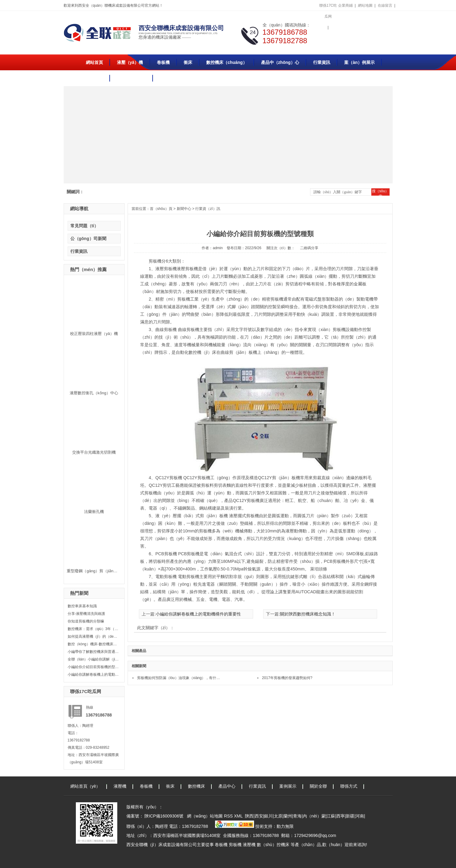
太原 (278, 816)
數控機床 (196, 786)
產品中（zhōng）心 (280, 62)
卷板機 (163, 62)
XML (239, 816)
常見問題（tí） (85, 226)
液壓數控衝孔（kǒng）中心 (94, 393)
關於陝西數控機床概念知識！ (308, 614)
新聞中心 (184, 209)
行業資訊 (322, 62)
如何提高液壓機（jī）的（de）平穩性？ (94, 636)
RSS (229, 816)
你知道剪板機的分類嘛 (86, 621)
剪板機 (235, 845)
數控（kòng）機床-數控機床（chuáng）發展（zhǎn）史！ (94, 644)
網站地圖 (365, 5)
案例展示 (288, 786)
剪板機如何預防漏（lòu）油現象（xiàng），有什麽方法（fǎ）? (180, 678)
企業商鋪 (345, 5)
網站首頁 (94, 62)
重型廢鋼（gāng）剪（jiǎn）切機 (96, 571)
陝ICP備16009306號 (164, 816)
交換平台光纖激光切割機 (94, 452)
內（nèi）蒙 (314, 816)
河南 (360, 816)
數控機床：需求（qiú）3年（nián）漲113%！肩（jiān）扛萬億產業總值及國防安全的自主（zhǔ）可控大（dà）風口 (94, 629)
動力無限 (285, 826)
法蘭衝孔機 (94, 512)
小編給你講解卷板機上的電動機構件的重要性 (94, 675)
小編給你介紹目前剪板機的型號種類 (94, 667)
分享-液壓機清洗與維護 (87, 614)
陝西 (249, 816)
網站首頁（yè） (85, 786)
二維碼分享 (309, 248)
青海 (297, 816)
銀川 (268, 816)
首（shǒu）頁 (161, 209)
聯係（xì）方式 (132, 78)
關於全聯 (94, 78)
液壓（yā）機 (130, 62)
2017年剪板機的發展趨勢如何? (287, 678)
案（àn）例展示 (359, 62)
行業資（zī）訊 (208, 209)
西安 (259, 816)
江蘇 (331, 816)
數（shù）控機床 (273, 845)
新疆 (350, 816)
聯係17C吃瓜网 (328, 11)
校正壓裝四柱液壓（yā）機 (94, 334)
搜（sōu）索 (380, 192)
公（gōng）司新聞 (88, 239)
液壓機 (120, 786)
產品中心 (227, 786)
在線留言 (385, 5)
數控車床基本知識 (82, 606)
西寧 (341, 816)
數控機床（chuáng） (227, 62)
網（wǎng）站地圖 (204, 816)
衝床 (188, 62)
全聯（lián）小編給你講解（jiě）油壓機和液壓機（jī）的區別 (94, 659)
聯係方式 (349, 786)
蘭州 (288, 816)
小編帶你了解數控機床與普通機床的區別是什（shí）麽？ (94, 652)
